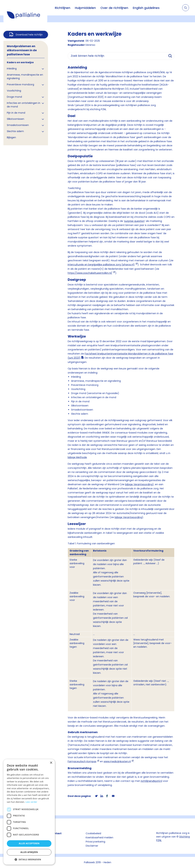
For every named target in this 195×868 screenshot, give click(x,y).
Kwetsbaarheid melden (99, 838)
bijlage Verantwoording (139, 484)
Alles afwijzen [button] (29, 852)
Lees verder (31, 802)
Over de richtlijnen (114, 8)
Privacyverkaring (95, 842)
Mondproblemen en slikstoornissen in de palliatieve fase (22, 50)
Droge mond (14, 97)
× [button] (51, 763)
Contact (56, 833)
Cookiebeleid (93, 833)
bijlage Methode (77, 457)
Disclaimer (92, 846)
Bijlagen (11, 137)
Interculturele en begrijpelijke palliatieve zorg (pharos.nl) (101, 265)
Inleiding (12, 69)
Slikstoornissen (16, 119)
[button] (29, 859)
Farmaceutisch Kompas (82, 761)
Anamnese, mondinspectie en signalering (25, 77)
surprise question (134, 221)
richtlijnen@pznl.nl (151, 781)
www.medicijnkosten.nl (117, 761)
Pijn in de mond (16, 113)
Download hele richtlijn (29, 35)
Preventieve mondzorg (20, 84)
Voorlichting (14, 91)
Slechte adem (15, 131)
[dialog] (29, 812)
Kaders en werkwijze (20, 62)
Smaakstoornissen (18, 125)
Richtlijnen (63, 8)
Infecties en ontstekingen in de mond (24, 105)
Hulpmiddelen (85, 8)
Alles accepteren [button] (29, 843)
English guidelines (146, 8)
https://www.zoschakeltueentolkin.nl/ (90, 273)
